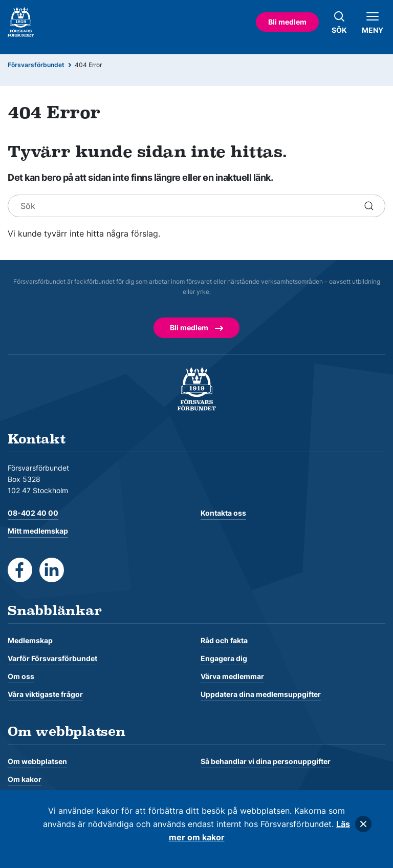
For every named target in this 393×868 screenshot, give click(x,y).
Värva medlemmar (232, 676)
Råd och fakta (224, 640)
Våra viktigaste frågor (45, 694)
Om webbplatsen (37, 761)
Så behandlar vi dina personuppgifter (266, 761)
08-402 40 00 (33, 513)
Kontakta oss (223, 513)
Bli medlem (287, 22)
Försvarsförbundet (36, 65)
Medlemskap (30, 640)
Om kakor (25, 779)
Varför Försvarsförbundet (52, 658)
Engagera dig (224, 658)
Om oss (21, 676)
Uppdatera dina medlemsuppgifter (261, 694)
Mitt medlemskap (38, 531)
